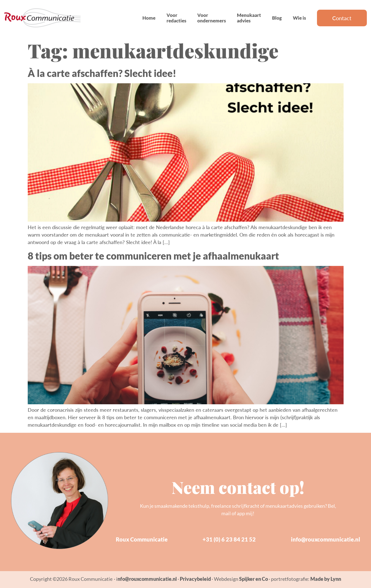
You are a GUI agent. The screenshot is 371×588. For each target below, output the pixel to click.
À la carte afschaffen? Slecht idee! (102, 73)
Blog (277, 18)
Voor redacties (176, 18)
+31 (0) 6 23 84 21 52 (229, 539)
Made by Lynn (326, 579)
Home (149, 18)
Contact (342, 18)
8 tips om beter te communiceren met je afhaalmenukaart (153, 256)
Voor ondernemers (212, 18)
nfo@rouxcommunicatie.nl (147, 579)
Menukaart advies (249, 18)
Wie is (299, 18)
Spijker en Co (254, 579)
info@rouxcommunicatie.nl (326, 539)
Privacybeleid (195, 579)
